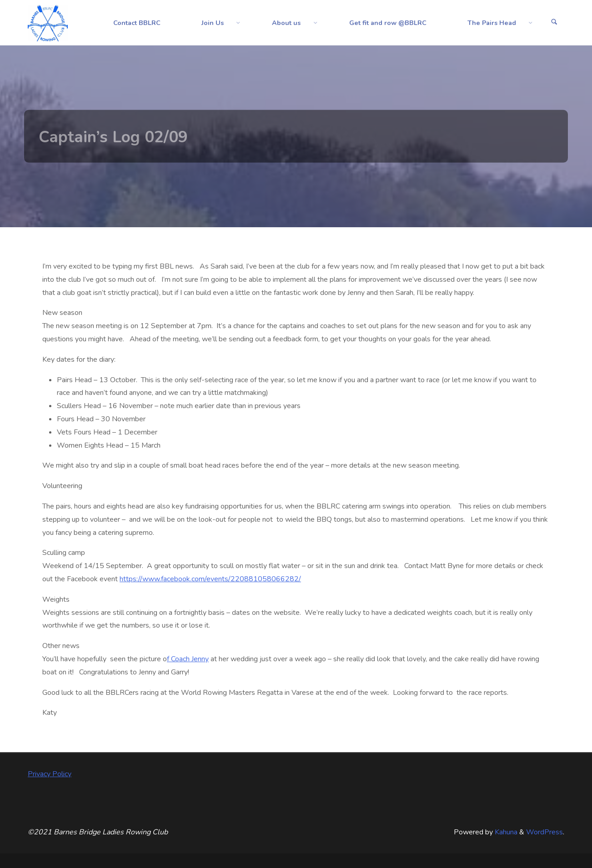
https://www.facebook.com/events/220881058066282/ (210, 579)
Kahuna (505, 832)
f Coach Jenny (188, 659)
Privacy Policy (50, 774)
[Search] (554, 23)
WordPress (544, 832)
